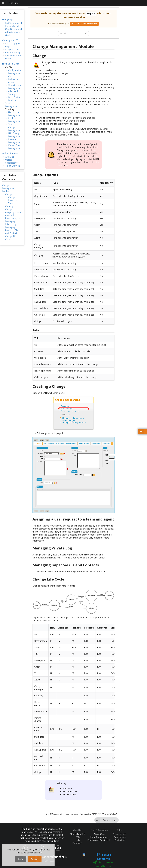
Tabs (11, 203)
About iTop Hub (78, 834)
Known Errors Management (15, 147)
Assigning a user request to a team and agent (13, 215)
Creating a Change (10, 208)
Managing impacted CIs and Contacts (12, 230)
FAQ (78, 837)
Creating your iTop (11, 40)
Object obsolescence (12, 161)
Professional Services (99, 840)
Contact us (120, 840)
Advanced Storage (13, 93)
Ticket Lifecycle (13, 166)
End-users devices (13, 81)
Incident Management (15, 120)
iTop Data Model (13, 29)
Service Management (12, 105)
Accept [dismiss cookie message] (35, 859)
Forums (77, 843)
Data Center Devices (14, 99)
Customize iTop (13, 53)
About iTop (99, 834)
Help (78, 840)
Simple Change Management (15, 127)
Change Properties (13, 199)
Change (9, 194)
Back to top (105, 820)
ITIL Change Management (15, 135)
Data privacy (120, 837)
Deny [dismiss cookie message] (21, 859)
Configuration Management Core (15, 73)
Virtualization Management (15, 87)
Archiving (10, 157)
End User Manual (13, 23)
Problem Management (15, 141)
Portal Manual (12, 26)
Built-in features (10, 153)
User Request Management (15, 114)
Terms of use (120, 834)
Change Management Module (9, 188)
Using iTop (7, 20)
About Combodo (99, 837)
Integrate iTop (12, 50)
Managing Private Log (11, 223)
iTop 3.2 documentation (84, 24)
